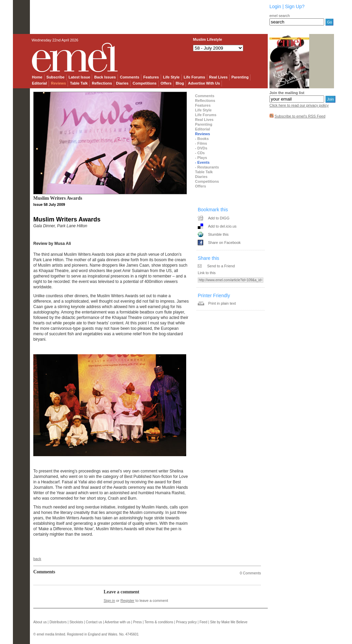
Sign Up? (295, 6)
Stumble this (218, 234)
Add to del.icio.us (222, 226)
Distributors (58, 622)
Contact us (94, 622)
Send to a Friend (221, 266)
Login (275, 6)
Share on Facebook (224, 243)
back (37, 559)
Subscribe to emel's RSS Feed (300, 116)
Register (128, 601)
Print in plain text (222, 303)
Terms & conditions (159, 622)
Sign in (109, 601)
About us (40, 622)
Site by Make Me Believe (229, 622)
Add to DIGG (219, 218)
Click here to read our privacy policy (299, 105)
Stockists (76, 622)
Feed (203, 622)
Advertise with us (118, 622)
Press (138, 622)
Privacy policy (186, 622)
